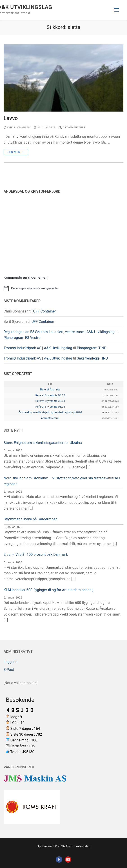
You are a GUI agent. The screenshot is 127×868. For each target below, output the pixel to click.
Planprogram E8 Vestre (22, 338)
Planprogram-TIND (92, 348)
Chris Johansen (17, 127)
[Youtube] (68, 860)
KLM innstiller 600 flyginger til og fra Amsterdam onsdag (49, 590)
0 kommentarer (72, 127)
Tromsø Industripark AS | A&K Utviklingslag (38, 348)
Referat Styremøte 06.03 (50, 407)
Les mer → (16, 152)
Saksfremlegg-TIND (92, 358)
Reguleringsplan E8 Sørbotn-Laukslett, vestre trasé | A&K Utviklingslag (59, 332)
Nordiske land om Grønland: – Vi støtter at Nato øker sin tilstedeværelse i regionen (62, 481)
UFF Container (45, 311)
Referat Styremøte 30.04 (50, 401)
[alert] (63, 288)
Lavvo (11, 118)
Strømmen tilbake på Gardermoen (31, 519)
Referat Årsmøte (50, 390)
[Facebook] (59, 860)
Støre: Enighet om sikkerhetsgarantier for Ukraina (43, 443)
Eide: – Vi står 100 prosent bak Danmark (36, 555)
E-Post (9, 670)
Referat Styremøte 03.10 (50, 395)
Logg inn (10, 662)
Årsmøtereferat (50, 418)
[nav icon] (116, 10)
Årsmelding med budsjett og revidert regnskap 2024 (50, 412)
